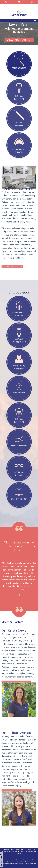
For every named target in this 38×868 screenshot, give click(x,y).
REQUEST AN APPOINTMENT (19, 40)
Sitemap (19, 853)
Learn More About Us (12, 262)
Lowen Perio (19, 850)
